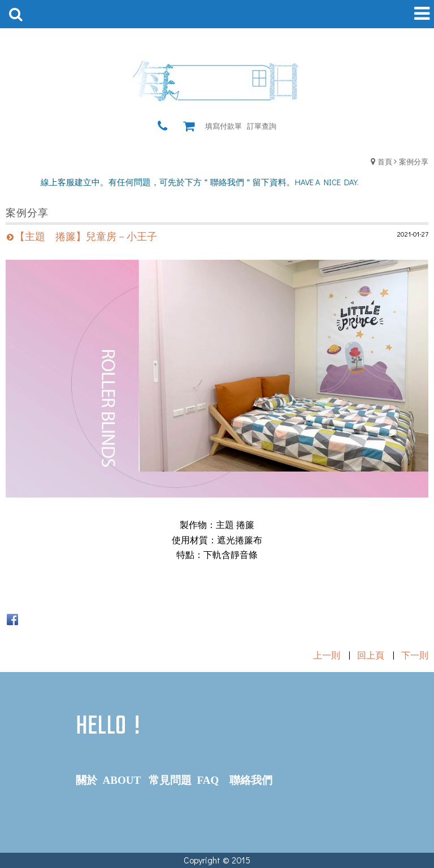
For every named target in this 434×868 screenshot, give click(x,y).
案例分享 (414, 161)
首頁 (385, 161)
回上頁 (371, 655)
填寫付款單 (223, 126)
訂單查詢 (262, 126)
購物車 (192, 126)
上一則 (327, 655)
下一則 (415, 655)
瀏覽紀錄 (178, 126)
